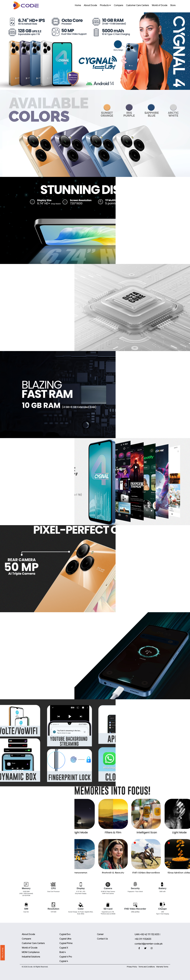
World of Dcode (160, 5)
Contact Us (102, 939)
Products (105, 5)
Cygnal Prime (66, 943)
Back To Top (3, 953)
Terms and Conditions (147, 967)
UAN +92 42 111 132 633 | (147, 934)
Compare (118, 5)
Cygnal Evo (65, 934)
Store (173, 5)
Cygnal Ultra (65, 939)
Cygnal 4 (64, 961)
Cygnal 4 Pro (66, 957)
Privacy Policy (132, 967)
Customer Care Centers (137, 5)
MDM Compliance (31, 952)
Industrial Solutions (31, 957)
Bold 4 (63, 952)
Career (100, 934)
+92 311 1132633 (143, 939)
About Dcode (90, 5)
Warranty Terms (162, 967)
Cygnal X (64, 948)
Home (78, 5)
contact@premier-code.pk (149, 944)
